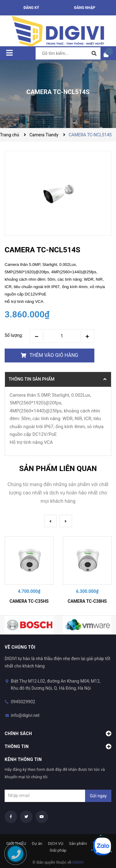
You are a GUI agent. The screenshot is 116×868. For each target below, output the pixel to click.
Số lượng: (14, 335)
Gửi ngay (98, 796)
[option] (29, 571)
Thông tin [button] (58, 746)
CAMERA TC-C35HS (29, 601)
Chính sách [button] (58, 734)
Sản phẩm (78, 843)
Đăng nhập (85, 8)
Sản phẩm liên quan (58, 469)
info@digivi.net (25, 715)
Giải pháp (58, 850)
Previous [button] (50, 521)
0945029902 (23, 702)
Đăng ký (31, 8)
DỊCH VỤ (56, 843)
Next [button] (66, 521)
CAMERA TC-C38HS (87, 601)
